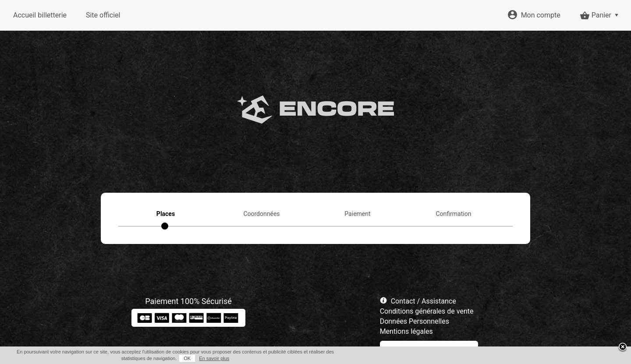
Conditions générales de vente (427, 311)
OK (187, 358)
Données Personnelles (415, 321)
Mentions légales (406, 331)
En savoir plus (214, 358)
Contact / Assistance (424, 301)
